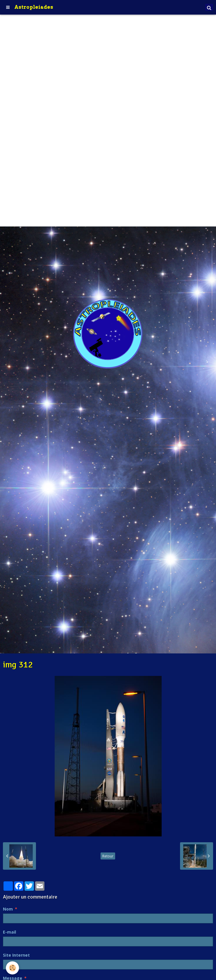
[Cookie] (12, 968)
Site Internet (16, 955)
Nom (8, 909)
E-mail (9, 932)
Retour (108, 856)
